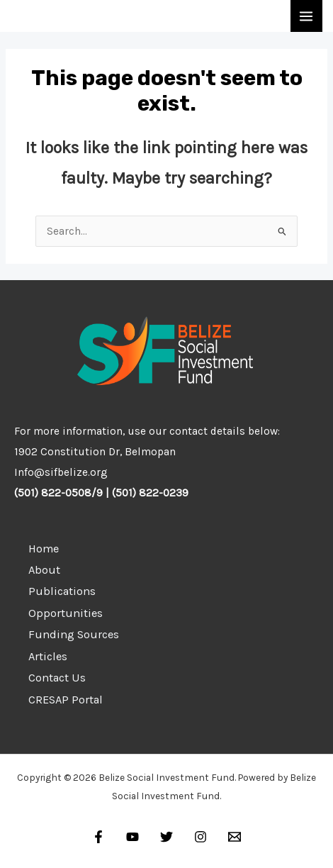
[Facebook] (98, 837)
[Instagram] (201, 837)
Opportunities (66, 613)
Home (44, 549)
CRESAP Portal (66, 700)
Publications (62, 591)
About (44, 570)
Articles (48, 656)
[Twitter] (166, 837)
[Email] (235, 837)
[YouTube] (132, 837)
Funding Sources (74, 634)
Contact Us (57, 678)
